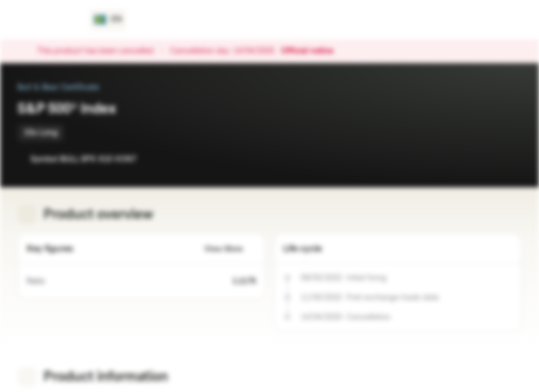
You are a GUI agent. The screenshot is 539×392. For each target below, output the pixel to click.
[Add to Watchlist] (489, 159)
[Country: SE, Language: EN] (108, 20)
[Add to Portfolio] (511, 159)
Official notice (313, 51)
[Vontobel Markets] (47, 20)
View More (230, 249)
